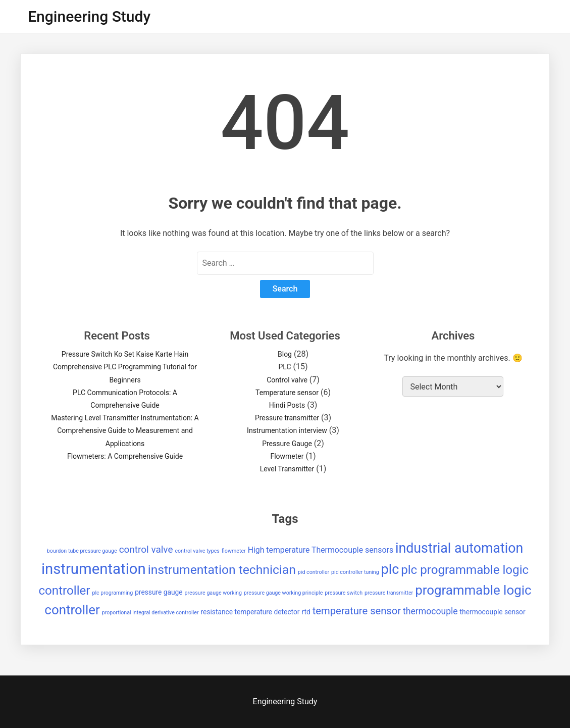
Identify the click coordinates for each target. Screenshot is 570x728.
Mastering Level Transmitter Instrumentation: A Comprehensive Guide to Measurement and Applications (125, 430)
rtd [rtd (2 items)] (306, 612)
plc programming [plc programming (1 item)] (112, 593)
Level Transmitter (287, 469)
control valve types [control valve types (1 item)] (197, 551)
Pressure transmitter (287, 418)
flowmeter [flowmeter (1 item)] (234, 551)
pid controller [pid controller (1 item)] (314, 572)
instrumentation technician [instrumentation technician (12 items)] (222, 570)
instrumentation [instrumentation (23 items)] (94, 569)
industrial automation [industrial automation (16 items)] (459, 548)
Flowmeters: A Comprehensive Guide (125, 456)
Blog (285, 354)
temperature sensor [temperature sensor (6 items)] (357, 611)
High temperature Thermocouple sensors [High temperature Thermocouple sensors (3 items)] (321, 550)
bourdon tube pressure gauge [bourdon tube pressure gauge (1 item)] (82, 551)
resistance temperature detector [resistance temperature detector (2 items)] (250, 612)
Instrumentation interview (287, 430)
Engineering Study (89, 16)
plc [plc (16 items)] (390, 569)
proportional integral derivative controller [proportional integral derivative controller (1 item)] (150, 613)
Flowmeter (287, 456)
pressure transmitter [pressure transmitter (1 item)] (389, 593)
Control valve (287, 380)
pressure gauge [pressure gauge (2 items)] (159, 592)
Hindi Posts (287, 405)
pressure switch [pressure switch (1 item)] (344, 593)
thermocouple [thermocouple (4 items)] (430, 611)
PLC (284, 367)
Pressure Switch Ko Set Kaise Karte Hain (125, 354)
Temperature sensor (287, 393)
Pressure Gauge (287, 444)
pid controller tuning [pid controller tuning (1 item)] (355, 572)
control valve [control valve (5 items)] (146, 549)
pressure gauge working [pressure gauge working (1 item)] (213, 593)
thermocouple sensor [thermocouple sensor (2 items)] (493, 612)
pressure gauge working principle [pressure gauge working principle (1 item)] (283, 593)
